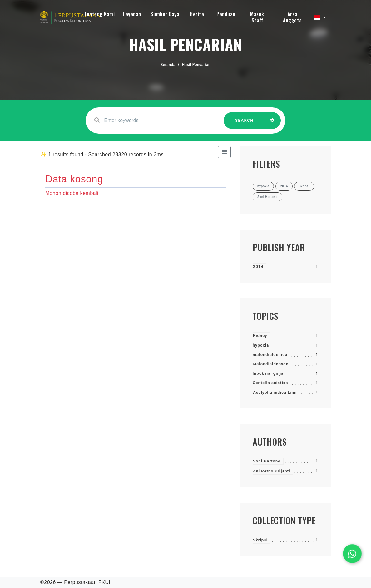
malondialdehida (270, 355)
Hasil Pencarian (196, 65)
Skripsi (260, 540)
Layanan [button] (132, 14)
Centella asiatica (270, 383)
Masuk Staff (257, 17)
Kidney (260, 336)
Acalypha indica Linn (275, 392)
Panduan (226, 14)
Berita (197, 14)
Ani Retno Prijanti (272, 471)
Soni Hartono (267, 461)
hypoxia (261, 345)
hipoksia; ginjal (269, 373)
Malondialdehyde (271, 364)
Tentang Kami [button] (99, 14)
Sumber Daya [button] (165, 14)
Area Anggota (292, 17)
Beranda (168, 65)
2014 (258, 267)
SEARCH (245, 124)
